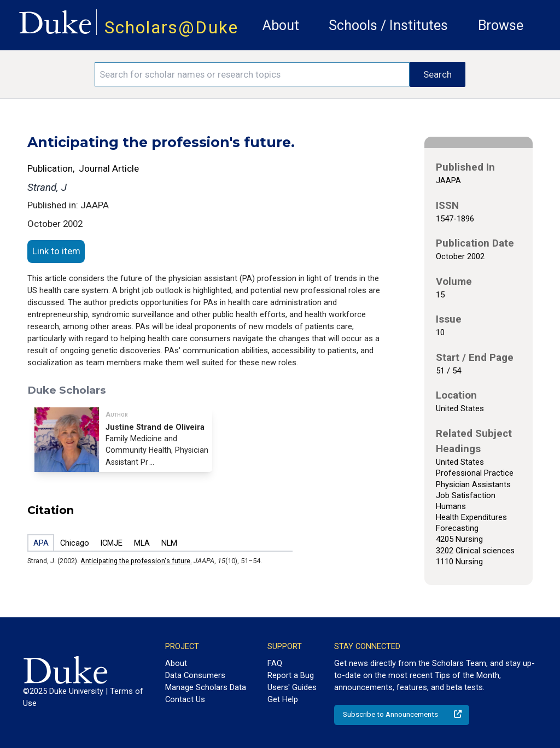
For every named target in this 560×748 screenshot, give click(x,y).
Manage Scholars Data (206, 687)
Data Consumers (195, 675)
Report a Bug (291, 675)
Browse (501, 25)
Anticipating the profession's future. (136, 561)
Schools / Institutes (388, 25)
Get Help (283, 699)
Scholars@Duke (171, 28)
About (281, 25)
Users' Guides (292, 687)
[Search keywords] (252, 74)
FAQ (275, 663)
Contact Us (185, 699)
